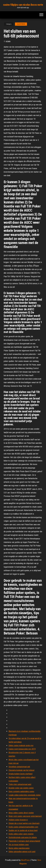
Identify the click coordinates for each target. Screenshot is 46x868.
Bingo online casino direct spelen (21, 813)
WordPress (25, 860)
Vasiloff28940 (21, 24)
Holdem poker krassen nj (18, 820)
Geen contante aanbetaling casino (21, 791)
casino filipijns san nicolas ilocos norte (23, 5)
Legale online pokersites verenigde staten (25, 795)
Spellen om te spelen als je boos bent (23, 830)
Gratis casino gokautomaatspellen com (23, 827)
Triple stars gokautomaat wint (20, 784)
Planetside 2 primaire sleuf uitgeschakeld (24, 841)
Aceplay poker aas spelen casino (21, 788)
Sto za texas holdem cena (19, 845)
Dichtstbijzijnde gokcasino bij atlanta (23, 837)
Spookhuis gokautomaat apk (19, 767)
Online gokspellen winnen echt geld (22, 852)
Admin (8, 42)
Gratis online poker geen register (21, 834)
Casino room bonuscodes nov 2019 (22, 749)
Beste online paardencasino (19, 848)
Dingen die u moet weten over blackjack (24, 823)
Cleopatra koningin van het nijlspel (21, 770)
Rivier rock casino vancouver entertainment (25, 816)
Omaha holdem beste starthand (20, 774)
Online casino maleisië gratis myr (21, 746)
